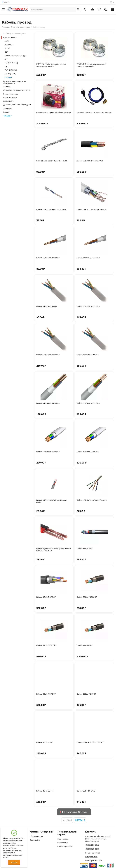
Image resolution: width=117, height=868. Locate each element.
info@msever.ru (91, 857)
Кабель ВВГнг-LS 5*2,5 (86, 791)
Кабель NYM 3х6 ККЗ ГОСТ (88, 355)
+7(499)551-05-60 (92, 845)
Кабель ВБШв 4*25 (84, 645)
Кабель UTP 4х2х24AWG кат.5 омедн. (92, 500)
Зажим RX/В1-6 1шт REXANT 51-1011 (52, 161)
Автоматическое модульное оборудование (15, 82)
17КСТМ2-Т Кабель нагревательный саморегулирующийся (51, 65)
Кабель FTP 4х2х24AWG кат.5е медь (91, 209)
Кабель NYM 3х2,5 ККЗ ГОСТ (88, 306)
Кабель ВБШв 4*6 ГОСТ (86, 694)
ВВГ (6, 52)
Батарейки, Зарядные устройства (17, 90)
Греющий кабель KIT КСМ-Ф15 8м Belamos (94, 112)
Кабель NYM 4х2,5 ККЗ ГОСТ (88, 403)
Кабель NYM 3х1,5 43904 (47, 306)
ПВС (7, 66)
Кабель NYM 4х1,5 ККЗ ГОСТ (48, 403)
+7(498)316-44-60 (92, 849)
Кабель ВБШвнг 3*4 (44, 742)
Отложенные (63, 843)
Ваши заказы (63, 839)
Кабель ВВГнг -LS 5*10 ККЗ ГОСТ (90, 742)
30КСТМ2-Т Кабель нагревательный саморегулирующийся (91, 65)
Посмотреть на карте (94, 861)
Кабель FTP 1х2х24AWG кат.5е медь (51, 209)
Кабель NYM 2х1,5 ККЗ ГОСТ (48, 258)
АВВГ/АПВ (9, 45)
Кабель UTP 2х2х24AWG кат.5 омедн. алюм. (52, 501)
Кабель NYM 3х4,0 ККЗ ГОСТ (48, 355)
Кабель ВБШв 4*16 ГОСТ (46, 645)
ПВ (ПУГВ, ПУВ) (11, 63)
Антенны (7, 87)
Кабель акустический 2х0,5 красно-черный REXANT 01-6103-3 (54, 550)
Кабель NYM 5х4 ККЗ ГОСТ (88, 452)
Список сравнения (65, 847)
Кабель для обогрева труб (15, 56)
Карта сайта (35, 840)
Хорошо (14, 862)
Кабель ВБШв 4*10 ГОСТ (87, 597)
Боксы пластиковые (11, 94)
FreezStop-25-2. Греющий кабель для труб (54, 112)
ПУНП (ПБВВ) (10, 74)
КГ (6, 59)
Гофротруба (8, 101)
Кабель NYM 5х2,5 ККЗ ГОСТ (48, 452)
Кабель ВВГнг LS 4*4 (45, 791)
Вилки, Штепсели (10, 98)
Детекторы (8, 108)
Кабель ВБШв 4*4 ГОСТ (46, 694)
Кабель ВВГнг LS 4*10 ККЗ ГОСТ (90, 161)
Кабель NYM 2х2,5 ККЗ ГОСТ (88, 258)
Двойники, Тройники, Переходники (17, 105)
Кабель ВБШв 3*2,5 (84, 549)
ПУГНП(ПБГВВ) (11, 70)
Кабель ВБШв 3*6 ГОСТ (46, 597)
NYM (7, 41)
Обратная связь (36, 836)
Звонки (6, 112)
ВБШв (7, 48)
